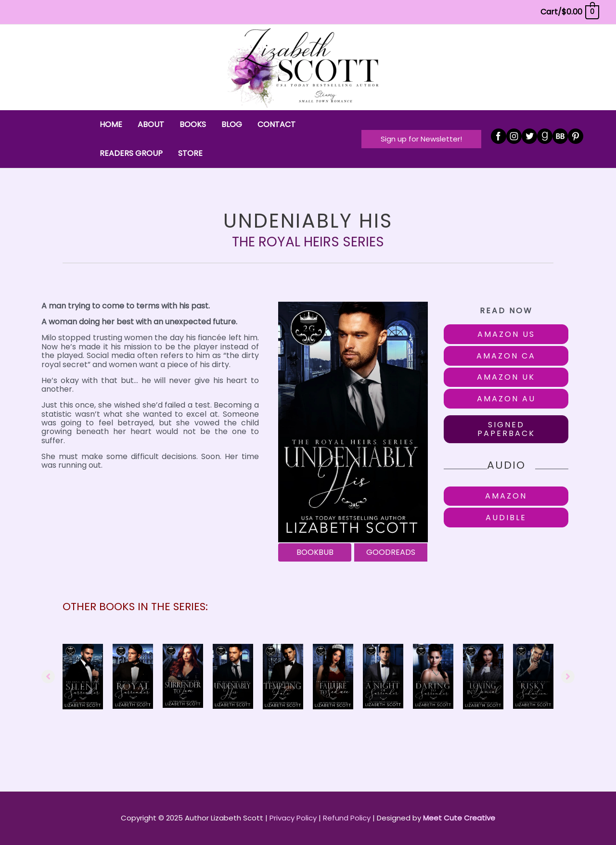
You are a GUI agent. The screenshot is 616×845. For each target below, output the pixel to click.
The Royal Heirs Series (308, 242)
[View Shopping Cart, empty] (569, 12)
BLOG (232, 124)
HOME (111, 124)
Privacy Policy (293, 818)
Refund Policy (347, 818)
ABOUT (151, 124)
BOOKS (193, 124)
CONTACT (276, 124)
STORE (190, 153)
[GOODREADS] (391, 552)
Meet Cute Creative (459, 818)
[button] (421, 139)
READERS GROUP (131, 153)
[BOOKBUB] (315, 552)
